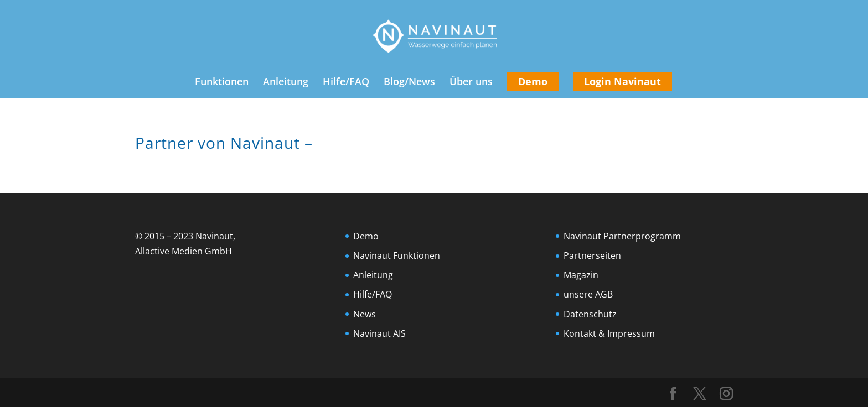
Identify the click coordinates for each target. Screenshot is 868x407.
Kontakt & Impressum (609, 333)
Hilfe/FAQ (346, 83)
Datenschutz (590, 314)
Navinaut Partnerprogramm (622, 236)
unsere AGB (588, 294)
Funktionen (222, 83)
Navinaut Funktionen (397, 255)
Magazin (581, 275)
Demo (533, 81)
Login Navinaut (622, 81)
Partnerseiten (592, 255)
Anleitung (286, 83)
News (365, 314)
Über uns (471, 83)
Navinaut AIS (379, 333)
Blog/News (409, 83)
